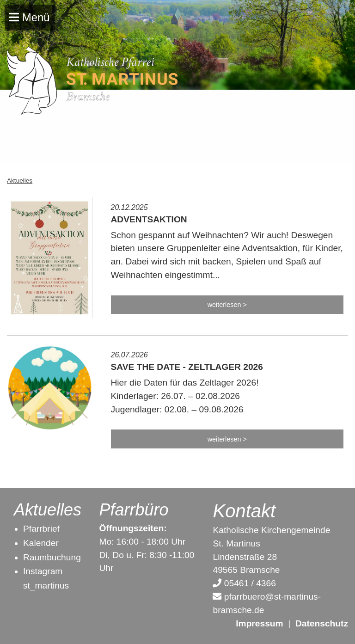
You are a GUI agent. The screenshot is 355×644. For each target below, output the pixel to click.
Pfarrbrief (41, 529)
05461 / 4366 (244, 583)
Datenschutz (322, 623)
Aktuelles (20, 181)
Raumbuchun (49, 557)
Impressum (259, 623)
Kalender (41, 543)
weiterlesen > (227, 305)
